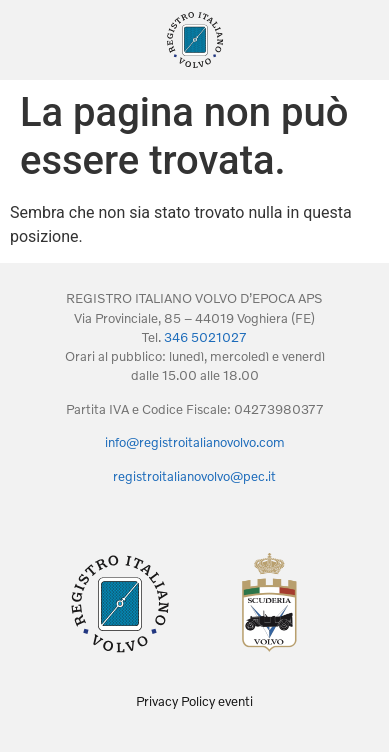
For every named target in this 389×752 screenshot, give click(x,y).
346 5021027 (205, 337)
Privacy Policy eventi (194, 701)
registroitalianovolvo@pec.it (194, 476)
